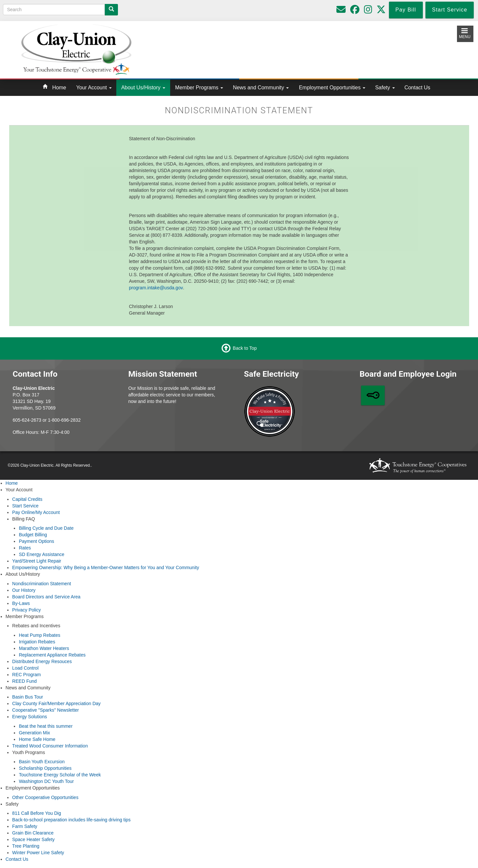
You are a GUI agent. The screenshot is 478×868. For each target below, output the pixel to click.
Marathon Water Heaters (44, 648)
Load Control (25, 668)
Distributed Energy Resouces (42, 661)
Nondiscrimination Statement (42, 584)
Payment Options (36, 541)
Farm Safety (25, 826)
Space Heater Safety (33, 839)
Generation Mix (34, 733)
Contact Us (417, 88)
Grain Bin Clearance (33, 833)
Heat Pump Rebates (39, 635)
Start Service (25, 506)
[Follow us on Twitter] (381, 11)
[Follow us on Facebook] (355, 11)
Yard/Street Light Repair (37, 561)
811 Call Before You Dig (37, 813)
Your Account (94, 88)
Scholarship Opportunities (45, 768)
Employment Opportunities (332, 88)
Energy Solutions (30, 717)
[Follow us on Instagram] (368, 11)
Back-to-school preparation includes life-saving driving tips (71, 820)
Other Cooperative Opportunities (45, 797)
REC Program (26, 675)
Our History (24, 590)
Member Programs (199, 88)
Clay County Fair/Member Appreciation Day (56, 703)
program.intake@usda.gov (156, 288)
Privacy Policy (26, 610)
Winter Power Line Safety (38, 853)
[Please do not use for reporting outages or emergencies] (341, 11)
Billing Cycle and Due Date (46, 528)
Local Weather (300, 48)
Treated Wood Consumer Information (50, 746)
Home (59, 88)
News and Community (261, 88)
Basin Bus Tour (28, 697)
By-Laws (21, 603)
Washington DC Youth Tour (46, 781)
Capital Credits (27, 499)
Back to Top (245, 348)
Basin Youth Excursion (42, 762)
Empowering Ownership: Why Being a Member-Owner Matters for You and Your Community (106, 568)
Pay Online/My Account (36, 512)
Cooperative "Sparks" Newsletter (46, 710)
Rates (25, 548)
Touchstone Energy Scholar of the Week (60, 775)
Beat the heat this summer (46, 726)
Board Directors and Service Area (46, 597)
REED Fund (24, 681)
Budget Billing (33, 535)
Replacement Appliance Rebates (52, 655)
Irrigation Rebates (37, 642)
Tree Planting (26, 846)
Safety (385, 88)
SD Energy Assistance (42, 554)
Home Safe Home (37, 739)
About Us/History (143, 88)
